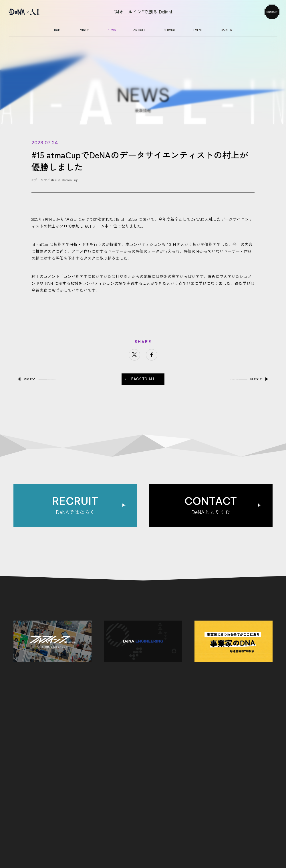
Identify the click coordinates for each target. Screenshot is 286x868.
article (139, 30)
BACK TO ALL (143, 379)
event (198, 30)
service (170, 30)
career (227, 30)
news (112, 30)
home (58, 30)
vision (85, 30)
